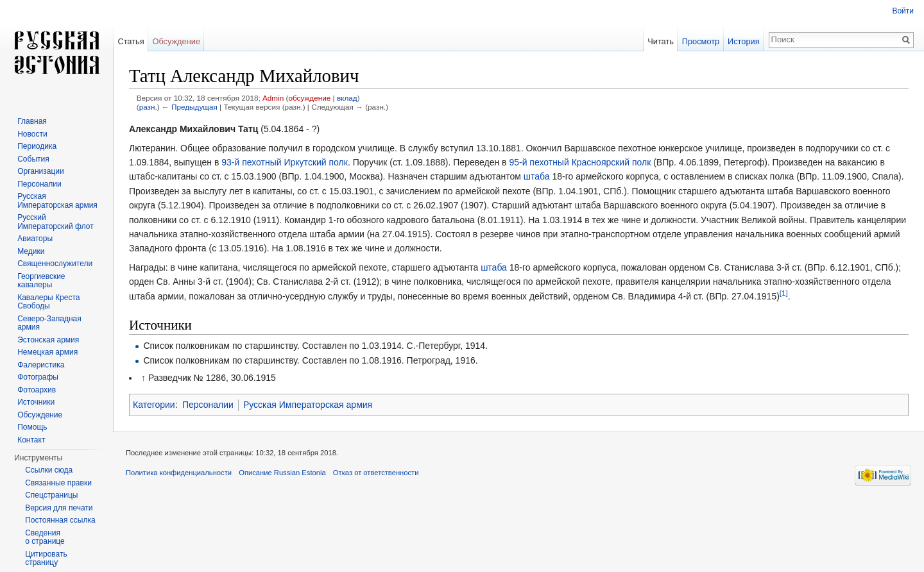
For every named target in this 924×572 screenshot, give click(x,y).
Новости (32, 134)
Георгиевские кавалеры (41, 281)
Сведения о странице (45, 537)
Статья (131, 41)
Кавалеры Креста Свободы (48, 302)
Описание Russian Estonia (282, 473)
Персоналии (208, 405)
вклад (347, 98)
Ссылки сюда (49, 470)
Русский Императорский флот (55, 222)
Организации (41, 171)
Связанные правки (58, 483)
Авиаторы (35, 239)
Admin (273, 98)
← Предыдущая (190, 107)
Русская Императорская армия (308, 405)
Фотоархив (37, 390)
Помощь (32, 427)
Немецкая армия (47, 352)
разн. (148, 107)
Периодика (37, 146)
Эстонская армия (48, 340)
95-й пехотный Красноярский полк (580, 162)
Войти (903, 11)
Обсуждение (176, 41)
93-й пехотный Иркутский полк (285, 162)
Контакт (31, 440)
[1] (784, 293)
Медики (31, 251)
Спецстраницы (51, 495)
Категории (154, 405)
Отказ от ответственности (376, 473)
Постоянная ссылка (60, 520)
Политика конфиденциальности (179, 473)
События (33, 159)
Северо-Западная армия (49, 323)
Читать (661, 41)
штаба (537, 176)
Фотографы (38, 377)
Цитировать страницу (46, 559)
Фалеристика (41, 365)
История (744, 41)
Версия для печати (59, 508)
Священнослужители (55, 264)
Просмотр (701, 41)
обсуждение (309, 98)
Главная (32, 121)
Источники (36, 402)
